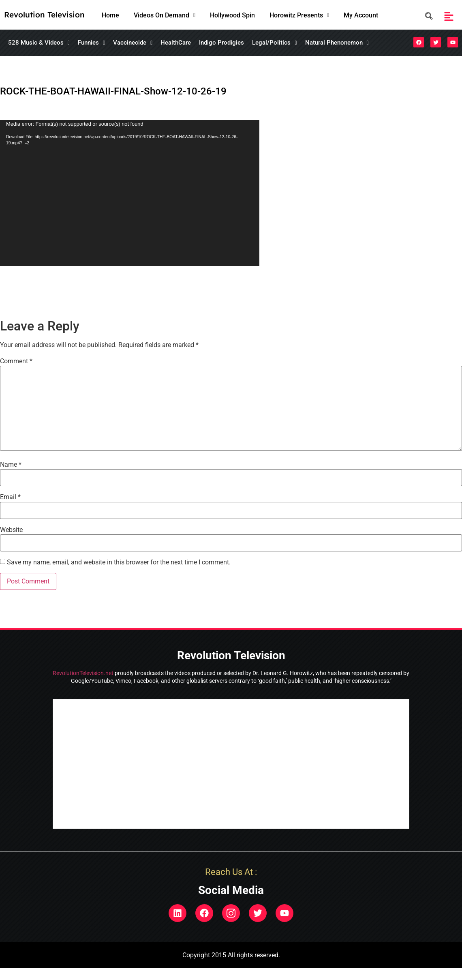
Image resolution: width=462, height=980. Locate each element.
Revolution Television (44, 15)
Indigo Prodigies (221, 43)
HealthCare (176, 43)
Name (11, 465)
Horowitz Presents (299, 15)
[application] (130, 193)
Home (110, 15)
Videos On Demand (165, 15)
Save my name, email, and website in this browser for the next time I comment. (119, 562)
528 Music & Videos (39, 43)
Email (10, 497)
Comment (16, 361)
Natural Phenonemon (337, 43)
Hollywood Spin (232, 15)
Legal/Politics (274, 43)
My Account (361, 15)
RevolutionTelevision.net (83, 673)
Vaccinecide (133, 43)
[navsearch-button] (427, 16)
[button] (165, 15)
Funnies (91, 43)
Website (11, 530)
